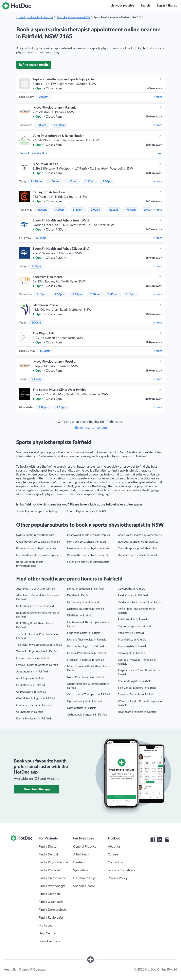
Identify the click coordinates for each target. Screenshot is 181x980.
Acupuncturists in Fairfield (32, 672)
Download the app (37, 789)
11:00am (45, 351)
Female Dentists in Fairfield (33, 658)
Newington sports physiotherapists (88, 549)
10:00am (149, 210)
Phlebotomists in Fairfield (133, 620)
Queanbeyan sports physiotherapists (38, 542)
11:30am (59, 125)
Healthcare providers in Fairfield (137, 712)
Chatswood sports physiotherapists (88, 535)
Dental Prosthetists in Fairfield (85, 589)
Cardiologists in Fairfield (31, 685)
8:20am (60, 210)
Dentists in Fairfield (79, 596)
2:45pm (113, 294)
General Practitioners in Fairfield (87, 653)
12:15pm (41, 238)
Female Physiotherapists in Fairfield (37, 665)
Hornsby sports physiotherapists (87, 542)
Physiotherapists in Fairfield (134, 626)
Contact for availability (91, 153)
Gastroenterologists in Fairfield (85, 646)
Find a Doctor (48, 847)
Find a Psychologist (52, 886)
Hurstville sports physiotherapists (138, 555)
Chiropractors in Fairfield (31, 692)
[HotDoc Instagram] (167, 840)
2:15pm (77, 294)
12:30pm (36, 182)
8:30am (41, 125)
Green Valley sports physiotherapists (140, 535)
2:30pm (95, 294)
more (158, 97)
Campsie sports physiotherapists (137, 549)
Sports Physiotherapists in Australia (35, 17)
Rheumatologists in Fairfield (135, 681)
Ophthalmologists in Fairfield (84, 701)
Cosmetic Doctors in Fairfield (34, 705)
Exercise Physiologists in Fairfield (87, 640)
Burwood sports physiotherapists (36, 549)
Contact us (115, 862)
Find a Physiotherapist (54, 862)
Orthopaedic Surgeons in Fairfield (87, 715)
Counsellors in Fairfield (30, 712)
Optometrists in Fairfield (82, 708)
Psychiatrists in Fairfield (132, 640)
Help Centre (47, 933)
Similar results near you (91, 428)
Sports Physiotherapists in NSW (73, 17)
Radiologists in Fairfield (132, 653)
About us (114, 847)
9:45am (36, 379)
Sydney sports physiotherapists (35, 535)
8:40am (78, 210)
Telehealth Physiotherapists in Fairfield (39, 645)
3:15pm (131, 294)
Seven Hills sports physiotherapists (88, 562)
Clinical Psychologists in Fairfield (36, 699)
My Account (47, 926)
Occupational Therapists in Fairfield (89, 695)
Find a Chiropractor (52, 878)
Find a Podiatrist (50, 870)
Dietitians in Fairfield (80, 616)
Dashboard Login (85, 878)
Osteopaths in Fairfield (132, 589)
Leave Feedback (49, 941)
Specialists (81, 870)
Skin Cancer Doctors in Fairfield (137, 688)
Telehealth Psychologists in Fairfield (37, 652)
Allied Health (82, 854)
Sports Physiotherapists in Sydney (37, 512)
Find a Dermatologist (53, 910)
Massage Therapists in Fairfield (86, 660)
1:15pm (72, 182)
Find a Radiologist (51, 918)
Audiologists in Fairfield (30, 678)
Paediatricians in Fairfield (133, 596)
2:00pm (44, 97)
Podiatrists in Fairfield (131, 633)
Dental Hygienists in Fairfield (34, 719)
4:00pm (36, 323)
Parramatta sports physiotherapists (88, 555)
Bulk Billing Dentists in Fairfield (35, 606)
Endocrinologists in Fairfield (84, 633)
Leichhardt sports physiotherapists (37, 555)
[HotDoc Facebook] (153, 840)
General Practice (85, 847)
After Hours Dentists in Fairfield (36, 589)
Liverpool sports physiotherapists (138, 542)
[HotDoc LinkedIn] (160, 840)
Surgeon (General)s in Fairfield (136, 695)
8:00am (42, 210)
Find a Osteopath (51, 902)
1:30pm (90, 182)
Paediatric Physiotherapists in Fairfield (141, 602)
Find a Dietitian (49, 894)
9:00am (95, 210)
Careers (113, 854)
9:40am (131, 210)
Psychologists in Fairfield (133, 646)
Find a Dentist (48, 854)
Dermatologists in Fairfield (83, 602)
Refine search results (34, 65)
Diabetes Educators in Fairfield (86, 609)
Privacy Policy (118, 878)
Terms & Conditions (121, 870)
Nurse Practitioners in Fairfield (86, 677)
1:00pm (54, 182)
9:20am (113, 210)
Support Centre (84, 886)
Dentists (79, 862)
